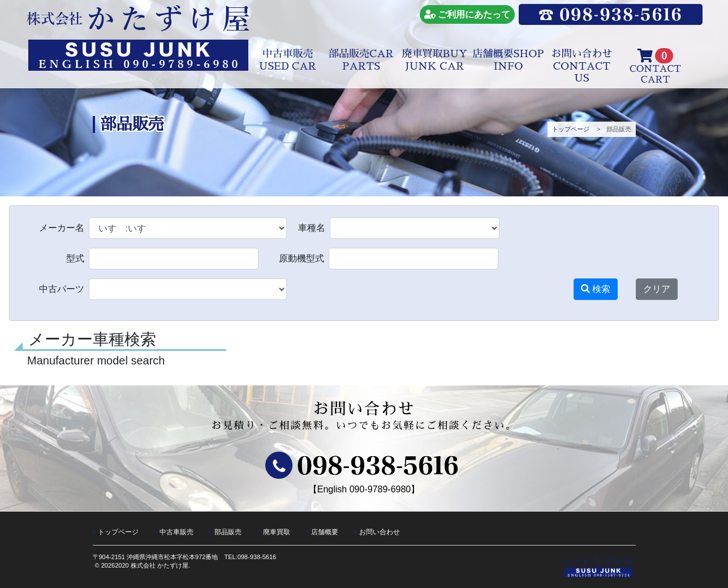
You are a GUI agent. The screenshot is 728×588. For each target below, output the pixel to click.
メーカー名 (62, 228)
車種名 (312, 228)
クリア (657, 289)
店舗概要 (509, 60)
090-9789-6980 (380, 489)
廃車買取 (435, 60)
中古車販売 (288, 60)
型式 (75, 259)
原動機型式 (301, 259)
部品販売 (361, 60)
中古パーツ (62, 289)
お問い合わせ (582, 66)
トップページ (571, 129)
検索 (596, 289)
